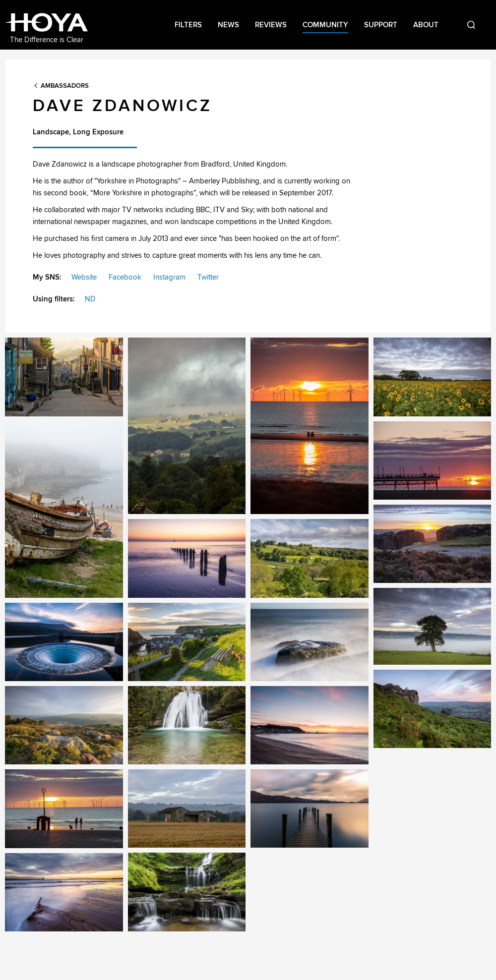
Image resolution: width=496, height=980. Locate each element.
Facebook (125, 277)
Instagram (169, 277)
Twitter (208, 277)
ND (90, 299)
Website (84, 277)
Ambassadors (65, 86)
